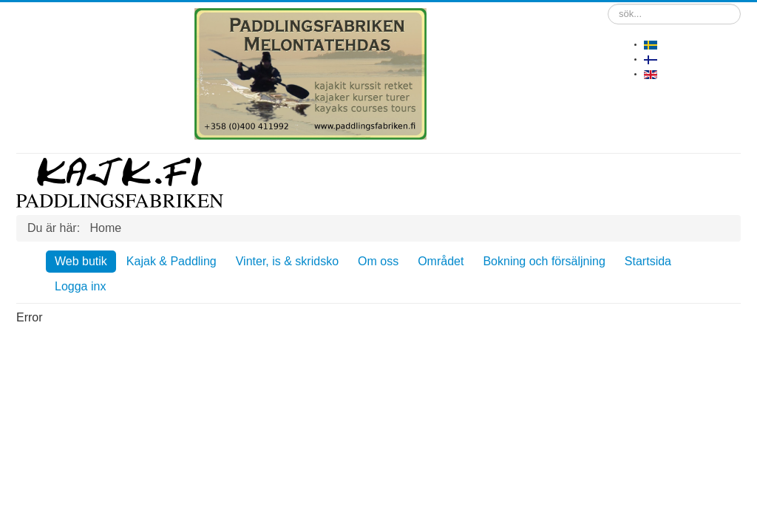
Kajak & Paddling (172, 261)
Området (441, 261)
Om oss (378, 261)
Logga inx (80, 286)
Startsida (648, 261)
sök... (608, 4)
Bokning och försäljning (544, 261)
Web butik (81, 261)
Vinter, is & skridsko (287, 261)
